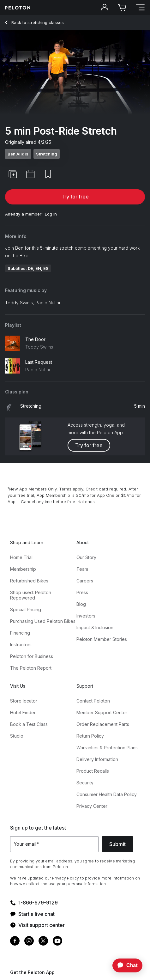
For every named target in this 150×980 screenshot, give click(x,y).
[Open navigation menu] (140, 8)
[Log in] (51, 214)
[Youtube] (57, 942)
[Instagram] (29, 942)
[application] (124, 965)
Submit (117, 844)
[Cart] (122, 8)
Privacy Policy (66, 878)
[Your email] (54, 844)
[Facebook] (15, 942)
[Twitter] (43, 942)
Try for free (75, 197)
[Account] (105, 8)
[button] (13, 174)
